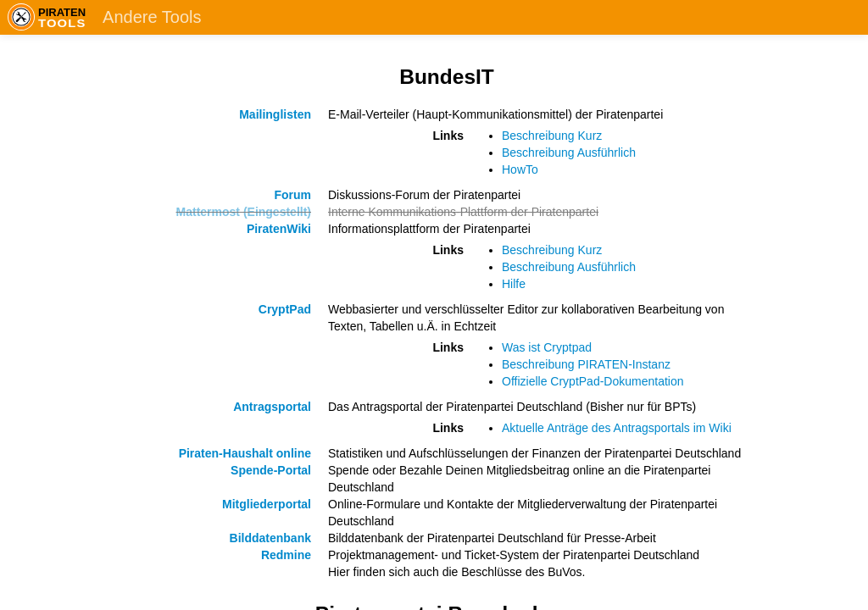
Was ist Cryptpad (547, 347)
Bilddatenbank (270, 538)
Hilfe (514, 284)
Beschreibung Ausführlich (569, 152)
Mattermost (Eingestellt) (244, 212)
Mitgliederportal (267, 504)
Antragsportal (272, 407)
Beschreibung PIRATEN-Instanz (586, 364)
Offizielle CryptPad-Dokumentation (593, 381)
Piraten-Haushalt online (245, 453)
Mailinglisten (275, 114)
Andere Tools (152, 17)
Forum (292, 195)
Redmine (286, 555)
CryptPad (285, 309)
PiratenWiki (279, 229)
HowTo (520, 169)
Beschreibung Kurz (552, 136)
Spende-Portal (271, 470)
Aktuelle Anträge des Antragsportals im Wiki (617, 428)
